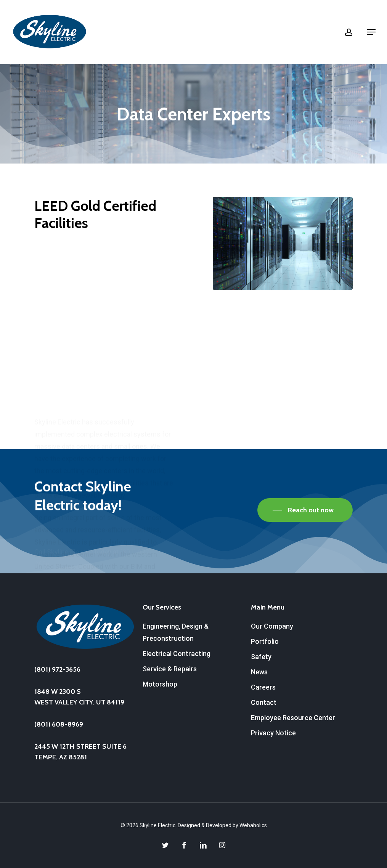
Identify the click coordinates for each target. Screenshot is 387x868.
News (259, 672)
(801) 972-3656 (57, 669)
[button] (371, 32)
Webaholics (253, 825)
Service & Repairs (170, 669)
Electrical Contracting (177, 654)
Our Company (272, 626)
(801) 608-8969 (59, 724)
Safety (261, 657)
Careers (263, 687)
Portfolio (265, 641)
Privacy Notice (273, 733)
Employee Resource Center (293, 718)
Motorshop (160, 684)
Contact (264, 702)
